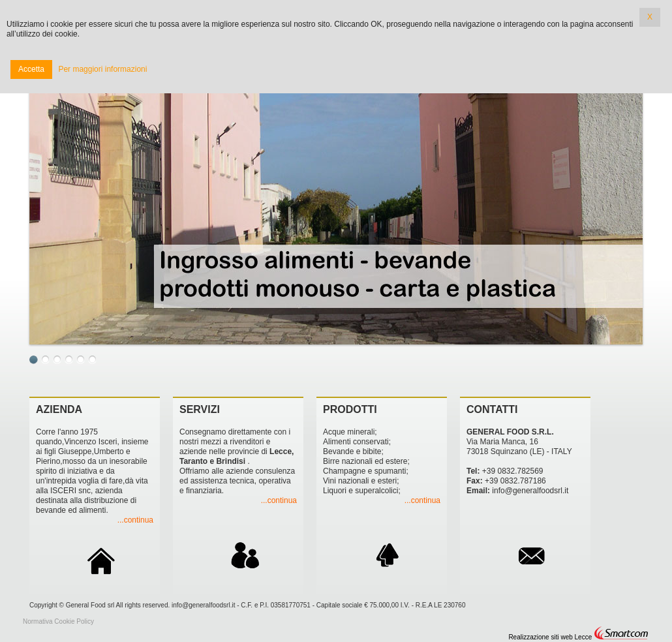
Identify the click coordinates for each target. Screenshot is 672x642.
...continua (135, 520)
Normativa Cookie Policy (58, 621)
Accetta (31, 69)
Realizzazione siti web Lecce (550, 637)
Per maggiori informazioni (102, 69)
